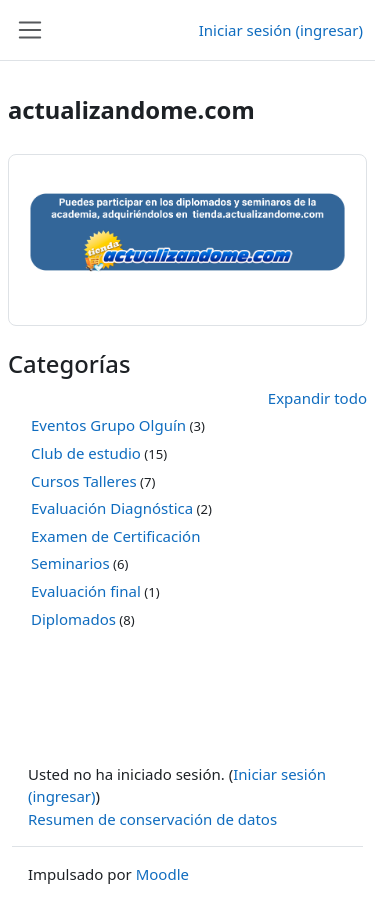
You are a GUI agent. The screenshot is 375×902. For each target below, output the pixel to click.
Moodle (162, 874)
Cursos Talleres (84, 481)
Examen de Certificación (115, 536)
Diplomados (73, 619)
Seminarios (70, 563)
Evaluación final (86, 591)
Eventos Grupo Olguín (108, 425)
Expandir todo (317, 398)
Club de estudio (86, 453)
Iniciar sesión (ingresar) (281, 30)
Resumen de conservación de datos (152, 819)
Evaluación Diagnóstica (112, 508)
